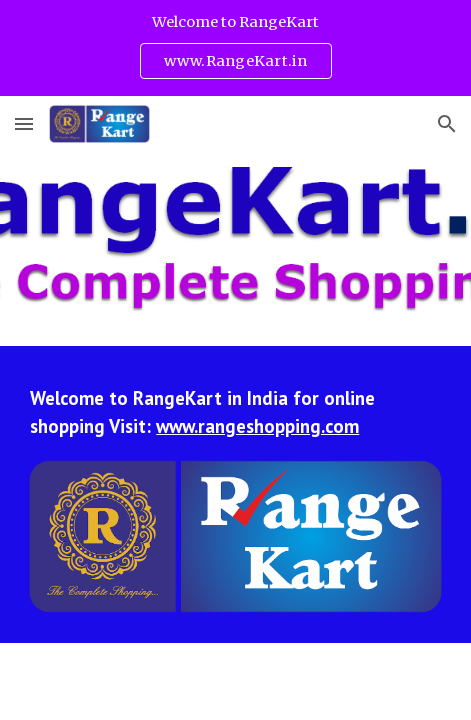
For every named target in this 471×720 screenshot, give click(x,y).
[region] (235, 48)
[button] (24, 123)
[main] (235, 412)
